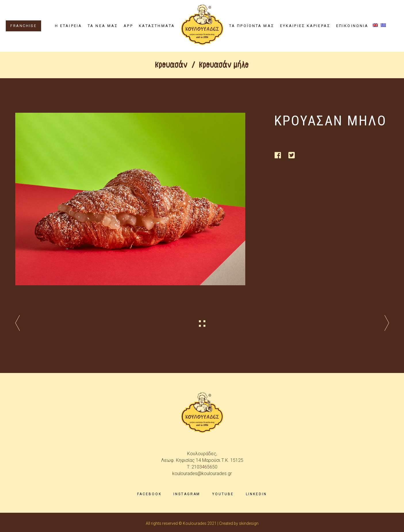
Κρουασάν (172, 65)
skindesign (249, 523)
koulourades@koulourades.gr (202, 473)
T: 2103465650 (202, 467)
